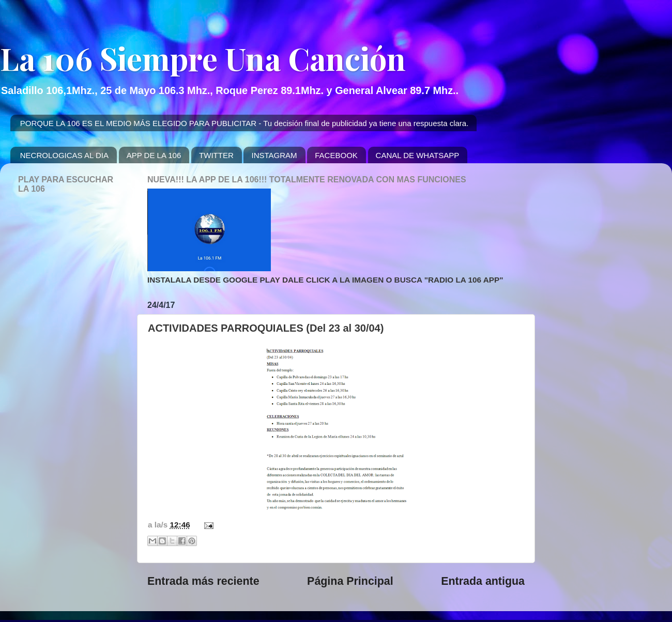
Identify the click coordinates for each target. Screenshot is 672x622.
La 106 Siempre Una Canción (203, 58)
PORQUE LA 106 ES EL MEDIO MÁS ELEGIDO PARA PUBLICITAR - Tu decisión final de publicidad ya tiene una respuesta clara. (245, 123)
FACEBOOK (336, 155)
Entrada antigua (483, 581)
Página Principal (350, 581)
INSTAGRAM (274, 155)
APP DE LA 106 (154, 155)
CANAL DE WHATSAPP (418, 155)
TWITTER (216, 155)
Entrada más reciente (203, 581)
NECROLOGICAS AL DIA (64, 155)
